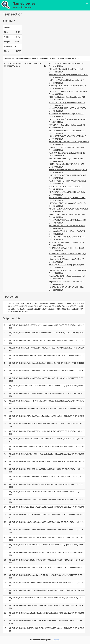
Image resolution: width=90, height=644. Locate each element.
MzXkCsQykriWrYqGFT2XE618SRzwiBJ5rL (67, 63)
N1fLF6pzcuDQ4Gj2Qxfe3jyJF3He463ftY (66, 186)
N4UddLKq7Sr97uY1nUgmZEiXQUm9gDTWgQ (68, 270)
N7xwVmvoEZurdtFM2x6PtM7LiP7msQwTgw (68, 254)
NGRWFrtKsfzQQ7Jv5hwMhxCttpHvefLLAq (67, 287)
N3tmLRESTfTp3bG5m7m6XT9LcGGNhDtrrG (68, 136)
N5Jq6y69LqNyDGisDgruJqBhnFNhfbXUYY (67, 259)
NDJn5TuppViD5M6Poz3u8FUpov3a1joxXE (67, 131)
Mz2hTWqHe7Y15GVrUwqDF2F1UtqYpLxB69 (68, 220)
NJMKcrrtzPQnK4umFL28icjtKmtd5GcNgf (66, 80)
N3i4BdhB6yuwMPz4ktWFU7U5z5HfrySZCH (67, 164)
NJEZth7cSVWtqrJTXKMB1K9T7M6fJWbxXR (68, 175)
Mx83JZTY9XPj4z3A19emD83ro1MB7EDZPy (68, 108)
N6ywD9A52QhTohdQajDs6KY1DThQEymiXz (67, 282)
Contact (56, 640)
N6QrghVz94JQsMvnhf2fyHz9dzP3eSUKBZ (67, 125)
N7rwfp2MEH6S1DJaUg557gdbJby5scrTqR (67, 276)
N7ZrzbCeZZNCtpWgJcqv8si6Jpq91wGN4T (67, 103)
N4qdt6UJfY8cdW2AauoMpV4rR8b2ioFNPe (67, 214)
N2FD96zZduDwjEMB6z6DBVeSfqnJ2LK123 (67, 97)
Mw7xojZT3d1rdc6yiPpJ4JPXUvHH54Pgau (67, 237)
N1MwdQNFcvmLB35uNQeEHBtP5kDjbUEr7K (68, 86)
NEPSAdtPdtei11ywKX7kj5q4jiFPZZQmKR (66, 159)
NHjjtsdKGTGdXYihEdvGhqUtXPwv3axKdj (66, 69)
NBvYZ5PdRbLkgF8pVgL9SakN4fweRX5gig (67, 192)
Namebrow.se (24, 3)
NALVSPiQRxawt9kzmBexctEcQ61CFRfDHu (67, 153)
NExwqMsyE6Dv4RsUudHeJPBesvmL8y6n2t (23, 63)
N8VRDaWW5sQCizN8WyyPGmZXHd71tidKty (68, 198)
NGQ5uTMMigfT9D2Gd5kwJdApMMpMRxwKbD (69, 142)
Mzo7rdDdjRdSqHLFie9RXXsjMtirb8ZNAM (66, 242)
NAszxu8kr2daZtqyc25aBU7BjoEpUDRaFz (66, 114)
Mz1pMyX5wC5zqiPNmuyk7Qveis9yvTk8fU (67, 231)
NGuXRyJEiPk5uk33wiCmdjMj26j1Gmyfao (66, 265)
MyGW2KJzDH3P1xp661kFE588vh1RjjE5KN (67, 248)
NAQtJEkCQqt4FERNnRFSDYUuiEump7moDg (68, 181)
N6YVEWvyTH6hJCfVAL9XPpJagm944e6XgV (68, 119)
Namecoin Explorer (22, 7)
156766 (18, 51)
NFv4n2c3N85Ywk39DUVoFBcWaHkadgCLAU (68, 170)
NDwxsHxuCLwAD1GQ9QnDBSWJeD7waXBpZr (68, 209)
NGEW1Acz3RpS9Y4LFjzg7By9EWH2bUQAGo (68, 91)
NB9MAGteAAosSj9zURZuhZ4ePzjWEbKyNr (67, 226)
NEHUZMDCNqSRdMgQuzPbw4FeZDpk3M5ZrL (69, 75)
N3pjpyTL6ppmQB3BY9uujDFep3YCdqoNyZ (67, 147)
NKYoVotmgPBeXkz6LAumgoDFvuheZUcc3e (67, 203)
